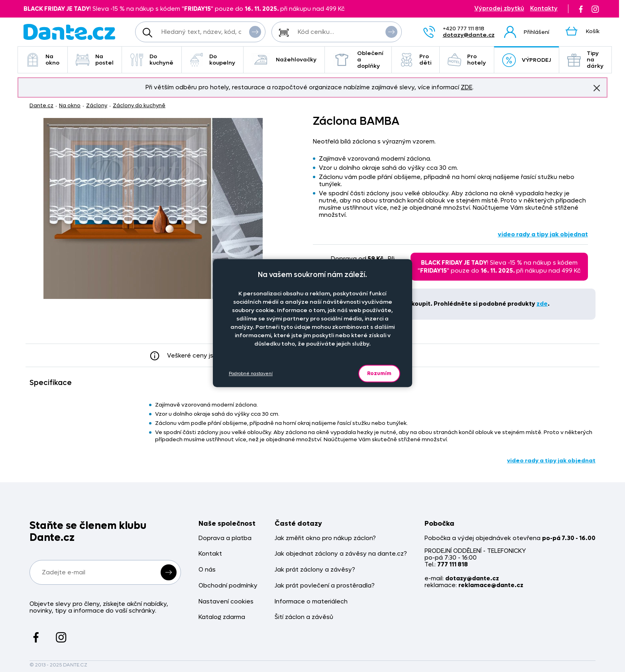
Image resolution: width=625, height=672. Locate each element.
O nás (207, 570)
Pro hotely (467, 60)
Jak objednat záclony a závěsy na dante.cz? (341, 554)
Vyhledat (255, 31)
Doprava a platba (225, 538)
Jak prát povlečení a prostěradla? (325, 586)
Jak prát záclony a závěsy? (315, 570)
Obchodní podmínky (228, 586)
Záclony (97, 105)
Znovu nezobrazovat (597, 88)
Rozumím (379, 373)
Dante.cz (41, 105)
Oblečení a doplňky (358, 60)
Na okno (43, 60)
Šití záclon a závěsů (304, 617)
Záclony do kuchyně (139, 105)
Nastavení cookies (226, 602)
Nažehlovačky (284, 60)
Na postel (95, 60)
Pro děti (416, 60)
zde (542, 304)
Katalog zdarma (222, 617)
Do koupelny (212, 60)
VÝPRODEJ (527, 60)
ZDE (467, 87)
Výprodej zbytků (499, 9)
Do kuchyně (152, 60)
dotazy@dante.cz (469, 35)
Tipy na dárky (585, 60)
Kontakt (210, 554)
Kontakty (544, 9)
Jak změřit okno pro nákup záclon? (325, 538)
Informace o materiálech (311, 602)
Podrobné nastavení (251, 374)
